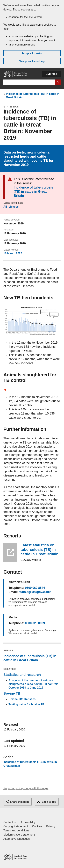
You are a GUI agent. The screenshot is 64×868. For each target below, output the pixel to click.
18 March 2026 (13, 253)
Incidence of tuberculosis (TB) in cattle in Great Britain (33, 191)
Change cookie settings (32, 61)
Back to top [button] (49, 802)
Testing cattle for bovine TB (26, 704)
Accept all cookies (32, 53)
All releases (11, 207)
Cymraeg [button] (51, 74)
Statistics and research (22, 675)
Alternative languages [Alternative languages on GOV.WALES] (17, 839)
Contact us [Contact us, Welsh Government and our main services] (10, 822)
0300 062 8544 (35, 588)
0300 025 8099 (35, 623)
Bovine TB (12, 693)
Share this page (20, 802)
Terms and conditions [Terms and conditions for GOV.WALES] (16, 830)
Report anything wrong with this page (26, 788)
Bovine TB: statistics (22, 699)
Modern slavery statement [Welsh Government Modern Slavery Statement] (19, 835)
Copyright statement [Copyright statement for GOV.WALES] (16, 826)
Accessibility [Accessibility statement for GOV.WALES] (28, 822)
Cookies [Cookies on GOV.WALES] (37, 826)
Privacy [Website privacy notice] (51, 826)
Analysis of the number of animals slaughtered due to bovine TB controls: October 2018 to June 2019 (34, 684)
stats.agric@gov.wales (35, 592)
